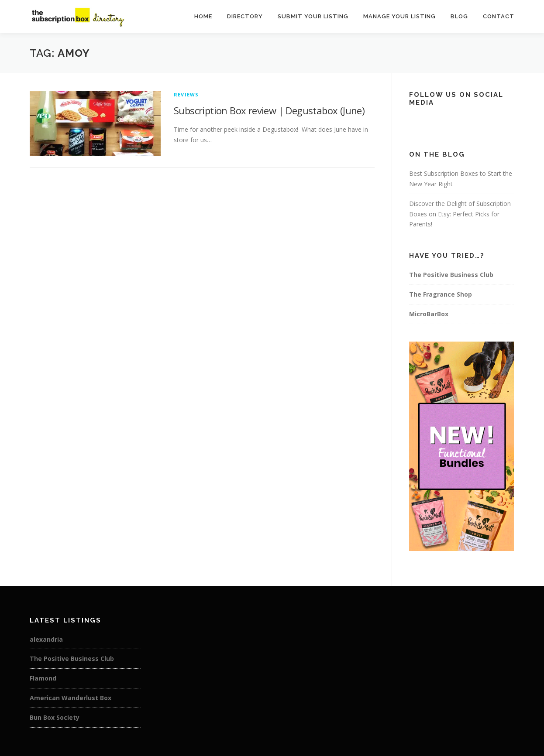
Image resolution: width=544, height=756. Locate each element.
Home (203, 16)
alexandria (46, 639)
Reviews (186, 94)
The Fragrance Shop (441, 294)
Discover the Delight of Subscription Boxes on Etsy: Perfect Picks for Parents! (460, 214)
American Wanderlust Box (71, 698)
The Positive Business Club (451, 275)
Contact (499, 16)
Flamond (43, 678)
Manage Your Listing (399, 16)
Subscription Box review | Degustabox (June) (269, 110)
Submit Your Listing (313, 16)
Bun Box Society (55, 717)
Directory (245, 16)
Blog (459, 16)
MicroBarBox (429, 314)
